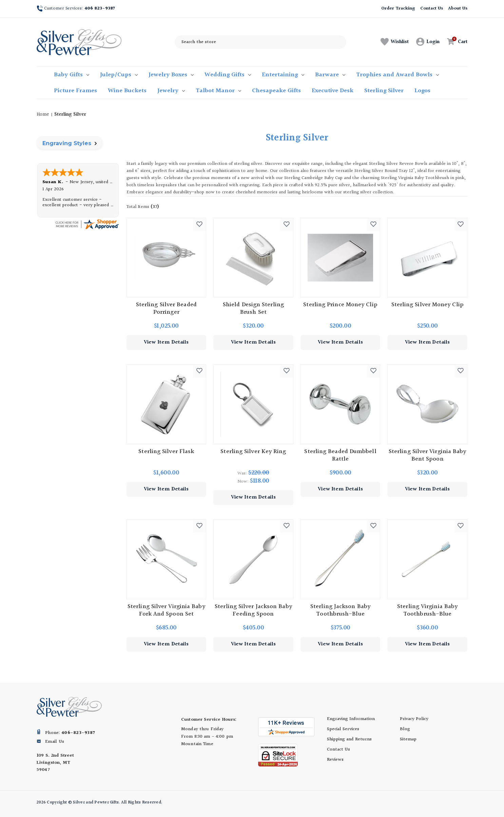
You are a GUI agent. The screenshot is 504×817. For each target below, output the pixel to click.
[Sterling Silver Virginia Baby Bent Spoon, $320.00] (427, 404)
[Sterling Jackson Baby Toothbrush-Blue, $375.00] (341, 559)
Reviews (335, 760)
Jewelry (171, 91)
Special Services (343, 729)
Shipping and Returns (349, 739)
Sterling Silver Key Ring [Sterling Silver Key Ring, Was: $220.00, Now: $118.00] (253, 452)
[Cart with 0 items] (455, 42)
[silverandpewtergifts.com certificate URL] (87, 224)
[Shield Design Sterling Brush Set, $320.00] (253, 258)
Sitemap (408, 739)
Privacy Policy (414, 719)
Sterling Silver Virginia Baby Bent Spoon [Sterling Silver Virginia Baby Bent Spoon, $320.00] (428, 455)
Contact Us (432, 8)
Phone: (70, 733)
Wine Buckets (127, 91)
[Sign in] (428, 42)
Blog (405, 729)
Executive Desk (333, 91)
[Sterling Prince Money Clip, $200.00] (341, 258)
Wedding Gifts (228, 75)
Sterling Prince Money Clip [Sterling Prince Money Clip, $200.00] (340, 305)
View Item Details (166, 342)
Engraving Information (351, 719)
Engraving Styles (70, 143)
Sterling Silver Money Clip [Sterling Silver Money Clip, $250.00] (428, 305)
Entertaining (283, 75)
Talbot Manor (218, 91)
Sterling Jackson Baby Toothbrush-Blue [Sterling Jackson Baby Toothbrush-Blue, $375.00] (340, 610)
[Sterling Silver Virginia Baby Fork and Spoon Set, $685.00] (167, 559)
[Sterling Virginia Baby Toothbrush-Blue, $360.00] (427, 559)
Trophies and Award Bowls (398, 75)
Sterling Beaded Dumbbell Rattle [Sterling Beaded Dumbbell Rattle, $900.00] (340, 455)
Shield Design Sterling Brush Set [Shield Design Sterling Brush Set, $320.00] (253, 309)
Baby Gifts (72, 75)
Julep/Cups (119, 75)
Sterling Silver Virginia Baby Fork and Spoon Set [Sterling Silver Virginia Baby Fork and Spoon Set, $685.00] (166, 610)
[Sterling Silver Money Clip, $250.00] (427, 258)
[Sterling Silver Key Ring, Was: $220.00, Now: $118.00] (253, 404)
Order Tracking (398, 8)
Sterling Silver (384, 91)
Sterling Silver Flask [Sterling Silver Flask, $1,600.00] (166, 452)
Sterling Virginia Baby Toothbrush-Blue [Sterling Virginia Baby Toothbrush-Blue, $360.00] (427, 610)
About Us (458, 8)
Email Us (55, 742)
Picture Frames (75, 91)
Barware (330, 75)
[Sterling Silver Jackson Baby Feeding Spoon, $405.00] (253, 559)
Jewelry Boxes (171, 75)
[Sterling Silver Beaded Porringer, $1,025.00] (167, 258)
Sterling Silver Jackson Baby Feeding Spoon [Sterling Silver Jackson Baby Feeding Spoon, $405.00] (253, 610)
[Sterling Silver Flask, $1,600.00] (167, 404)
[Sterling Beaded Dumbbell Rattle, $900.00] (341, 404)
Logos (422, 91)
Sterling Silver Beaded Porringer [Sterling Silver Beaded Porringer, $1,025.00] (166, 309)
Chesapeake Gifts (276, 91)
